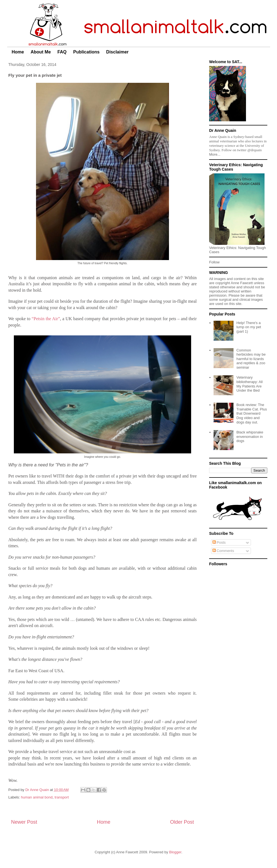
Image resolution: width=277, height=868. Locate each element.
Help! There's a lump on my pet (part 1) (249, 327)
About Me (41, 52)
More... (215, 154)
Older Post (182, 822)
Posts (219, 542)
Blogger (175, 852)
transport (62, 797)
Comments (223, 551)
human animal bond (37, 797)
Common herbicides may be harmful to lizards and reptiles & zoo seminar (251, 359)
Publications (86, 52)
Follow (214, 262)
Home (18, 52)
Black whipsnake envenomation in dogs (250, 436)
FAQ (62, 52)
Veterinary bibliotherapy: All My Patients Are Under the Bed (249, 384)
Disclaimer (117, 52)
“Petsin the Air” (46, 319)
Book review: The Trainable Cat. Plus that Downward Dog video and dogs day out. (252, 413)
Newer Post (24, 822)
